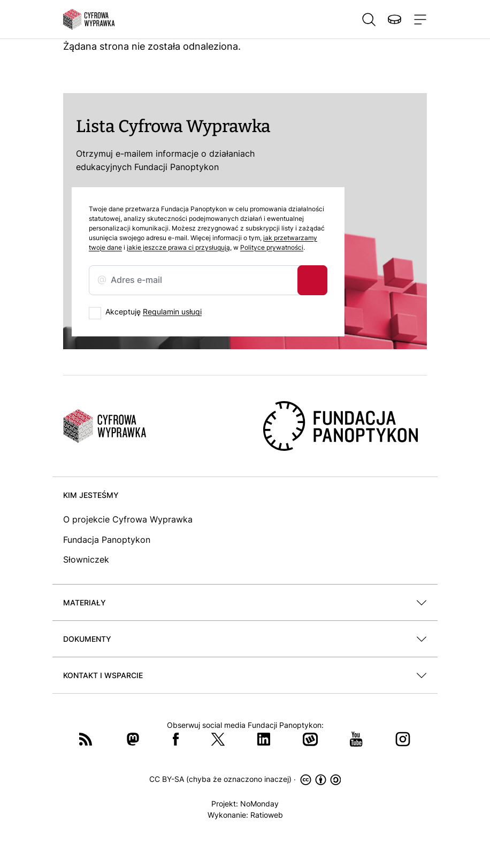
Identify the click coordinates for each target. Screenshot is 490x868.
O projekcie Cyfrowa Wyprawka (128, 519)
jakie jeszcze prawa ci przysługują (178, 247)
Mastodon (133, 739)
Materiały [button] (85, 602)
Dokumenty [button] (87, 639)
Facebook (176, 739)
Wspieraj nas (394, 19)
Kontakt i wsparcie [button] (103, 675)
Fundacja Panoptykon (107, 540)
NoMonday (259, 804)
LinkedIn (264, 739)
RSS (86, 739)
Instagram (403, 739)
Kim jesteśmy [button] (91, 495)
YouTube (356, 739)
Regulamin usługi (172, 312)
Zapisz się (312, 280)
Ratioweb (267, 815)
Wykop (310, 739)
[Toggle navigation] (418, 19)
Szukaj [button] (369, 19)
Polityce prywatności (272, 247)
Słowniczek (86, 559)
